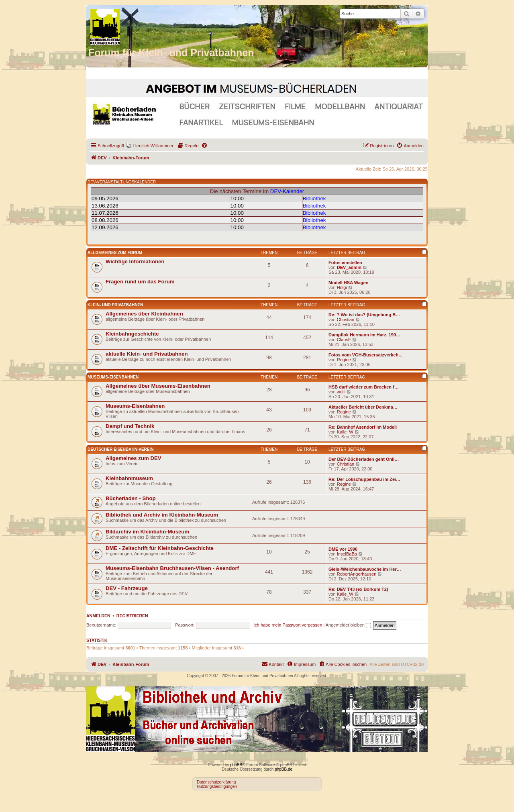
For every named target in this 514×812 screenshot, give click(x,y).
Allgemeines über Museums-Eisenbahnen (158, 386)
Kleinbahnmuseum (129, 478)
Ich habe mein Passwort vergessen (288, 625)
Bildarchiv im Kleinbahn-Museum (147, 532)
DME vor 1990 (343, 549)
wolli (341, 392)
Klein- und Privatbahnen (115, 305)
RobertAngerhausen (357, 574)
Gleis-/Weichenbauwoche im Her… (365, 569)
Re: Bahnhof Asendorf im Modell (363, 427)
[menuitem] (150, 146)
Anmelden (98, 616)
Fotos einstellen (345, 263)
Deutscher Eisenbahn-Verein (120, 449)
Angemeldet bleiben (348, 625)
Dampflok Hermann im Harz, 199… (364, 335)
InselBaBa (347, 554)
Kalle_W (345, 432)
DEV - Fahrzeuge (127, 588)
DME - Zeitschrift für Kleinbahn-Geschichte (160, 548)
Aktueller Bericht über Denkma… (363, 407)
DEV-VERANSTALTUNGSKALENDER (122, 182)
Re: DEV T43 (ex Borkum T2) (358, 589)
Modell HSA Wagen (348, 283)
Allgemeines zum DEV (134, 458)
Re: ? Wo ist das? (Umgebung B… (364, 315)
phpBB (236, 765)
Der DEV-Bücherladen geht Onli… (364, 459)
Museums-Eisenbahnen (113, 377)
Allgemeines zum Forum (115, 253)
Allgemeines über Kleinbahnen (144, 314)
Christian (346, 320)
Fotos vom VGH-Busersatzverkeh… (366, 355)
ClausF (344, 340)
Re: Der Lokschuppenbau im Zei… (364, 479)
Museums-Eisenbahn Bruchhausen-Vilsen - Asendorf (172, 568)
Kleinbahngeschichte (132, 334)
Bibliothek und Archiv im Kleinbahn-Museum (162, 515)
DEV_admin (349, 267)
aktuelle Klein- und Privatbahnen (147, 354)
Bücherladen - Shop (131, 498)
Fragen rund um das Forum (140, 282)
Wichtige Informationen (135, 262)
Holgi (342, 287)
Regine (344, 360)
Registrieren (132, 616)
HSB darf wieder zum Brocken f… (364, 387)
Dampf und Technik (130, 426)
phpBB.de (284, 769)
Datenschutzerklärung (216, 782)
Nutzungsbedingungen (217, 787)
